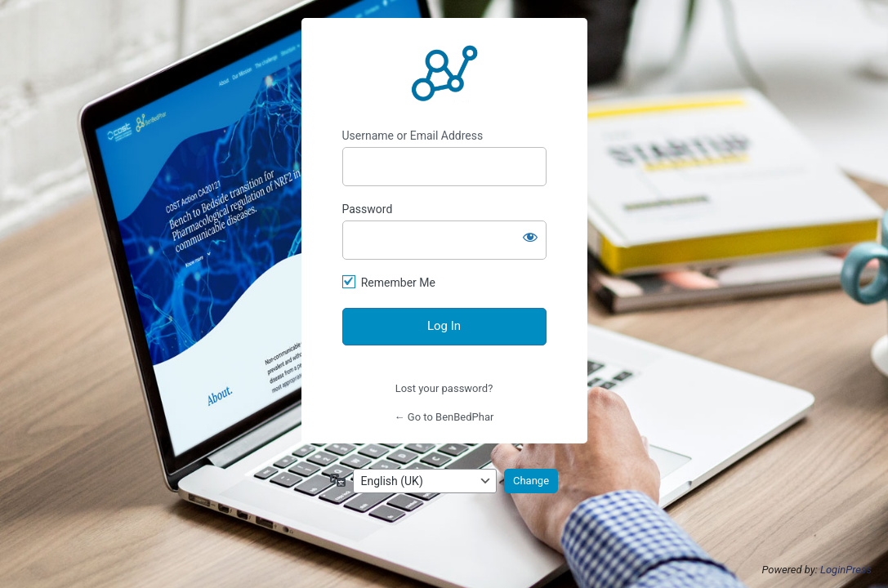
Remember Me (398, 283)
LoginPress (846, 570)
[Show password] (530, 237)
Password (368, 209)
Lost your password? (444, 388)
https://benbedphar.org (444, 73)
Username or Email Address (413, 136)
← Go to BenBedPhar (444, 417)
